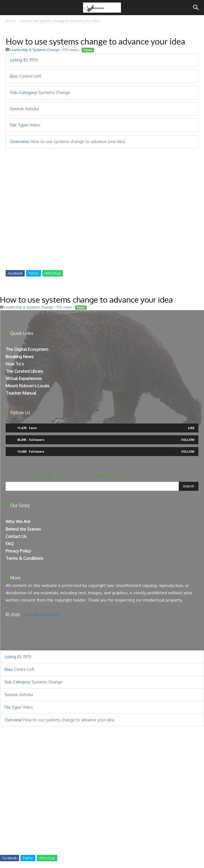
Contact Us (16, 536)
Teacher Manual (21, 393)
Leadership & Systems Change (35, 50)
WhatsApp (53, 273)
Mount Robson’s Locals (27, 386)
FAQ (10, 544)
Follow (188, 440)
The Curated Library (24, 371)
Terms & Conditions (24, 558)
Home (11, 21)
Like (191, 428)
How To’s (15, 364)
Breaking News (20, 357)
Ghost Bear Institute (41, 615)
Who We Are (18, 522)
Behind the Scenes (23, 529)
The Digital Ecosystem (27, 349)
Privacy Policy (18, 551)
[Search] (196, 8)
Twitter (34, 273)
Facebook (15, 273)
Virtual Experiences (24, 378)
